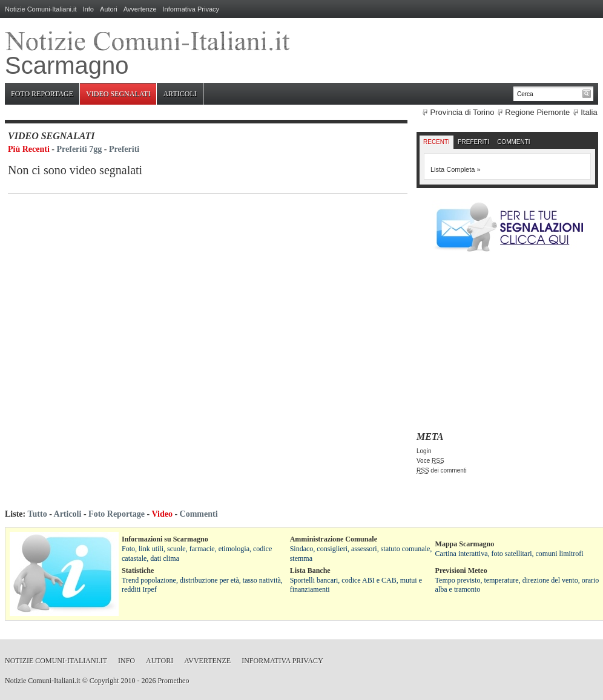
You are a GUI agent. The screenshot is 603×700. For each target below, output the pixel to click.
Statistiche (138, 571)
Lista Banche (310, 571)
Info (88, 9)
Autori (109, 9)
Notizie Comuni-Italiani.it (41, 9)
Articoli (180, 94)
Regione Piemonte (537, 112)
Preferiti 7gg (80, 149)
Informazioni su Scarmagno (165, 539)
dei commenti (442, 470)
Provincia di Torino (462, 112)
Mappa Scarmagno (465, 544)
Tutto (37, 514)
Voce (430, 461)
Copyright (104, 681)
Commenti (513, 142)
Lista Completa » (456, 169)
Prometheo (173, 681)
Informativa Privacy (191, 9)
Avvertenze (140, 9)
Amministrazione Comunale (334, 539)
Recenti (437, 142)
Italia (589, 112)
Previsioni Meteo (461, 571)
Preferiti (124, 149)
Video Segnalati (118, 94)
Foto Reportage (42, 94)
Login (424, 451)
